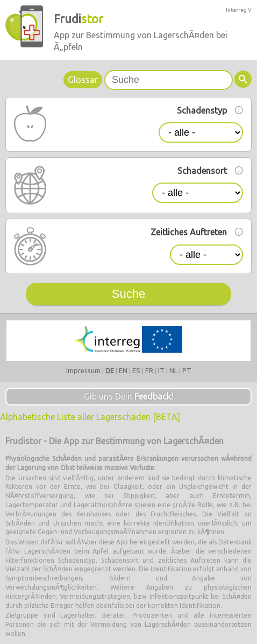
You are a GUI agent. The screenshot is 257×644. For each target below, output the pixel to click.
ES (136, 370)
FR (149, 370)
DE (110, 370)
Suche (128, 294)
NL (173, 370)
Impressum (83, 370)
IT (161, 370)
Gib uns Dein (128, 396)
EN (123, 370)
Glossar (83, 80)
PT (187, 370)
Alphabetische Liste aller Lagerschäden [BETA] (90, 417)
